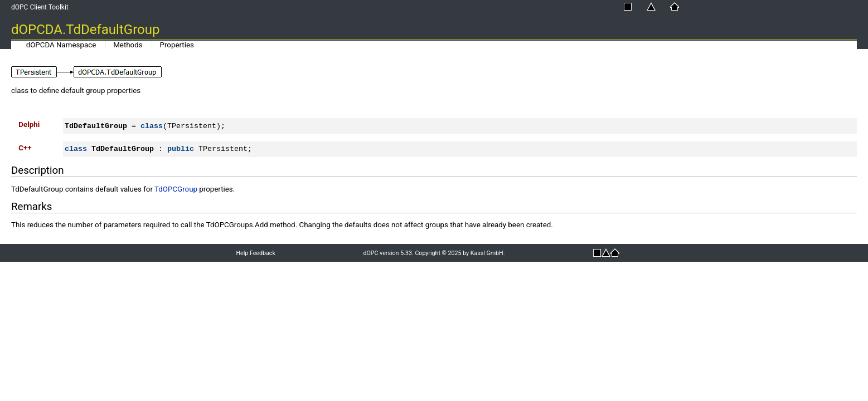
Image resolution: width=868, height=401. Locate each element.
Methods (128, 45)
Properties (177, 45)
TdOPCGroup (176, 189)
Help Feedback (255, 253)
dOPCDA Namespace (61, 45)
